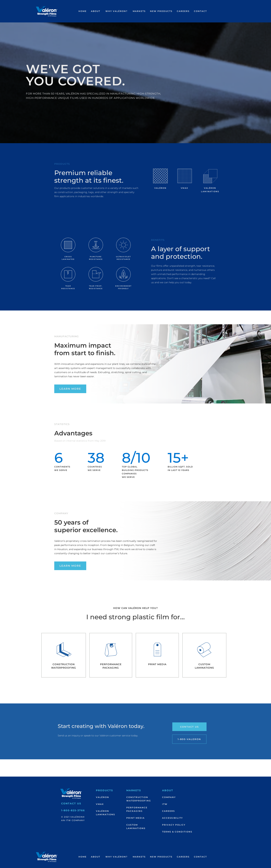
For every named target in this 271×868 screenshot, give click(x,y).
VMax (100, 804)
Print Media (135, 818)
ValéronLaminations (106, 813)
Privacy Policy (174, 825)
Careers (183, 11)
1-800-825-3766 (73, 810)
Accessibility (172, 818)
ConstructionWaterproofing (139, 799)
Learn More (70, 389)
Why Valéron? (116, 11)
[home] (46, 11)
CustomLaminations (136, 827)
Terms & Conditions (177, 832)
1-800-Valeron (189, 739)
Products (104, 790)
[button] (96, 11)
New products (161, 11)
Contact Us (189, 727)
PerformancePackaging (137, 809)
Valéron (102, 797)
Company (169, 797)
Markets (139, 11)
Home (83, 11)
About (96, 11)
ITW (165, 804)
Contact (200, 11)
